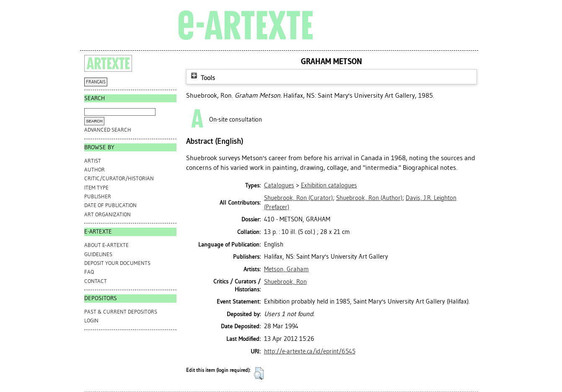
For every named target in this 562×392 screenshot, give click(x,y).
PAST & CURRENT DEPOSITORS (121, 312)
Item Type (96, 188)
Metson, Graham (286, 269)
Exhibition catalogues (329, 185)
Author (95, 170)
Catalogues (279, 185)
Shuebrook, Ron (285, 282)
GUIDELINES (98, 254)
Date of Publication (110, 205)
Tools (202, 78)
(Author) (369, 198)
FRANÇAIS (96, 82)
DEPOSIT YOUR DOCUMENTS (117, 263)
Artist (93, 161)
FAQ (89, 272)
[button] (259, 374)
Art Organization (107, 214)
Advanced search (108, 130)
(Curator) (298, 198)
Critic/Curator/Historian (119, 178)
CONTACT (96, 281)
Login (91, 321)
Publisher (98, 196)
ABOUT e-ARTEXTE (106, 245)
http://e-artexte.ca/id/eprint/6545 (310, 351)
